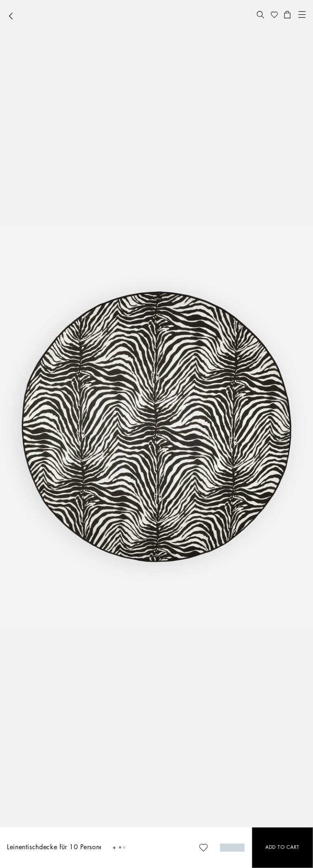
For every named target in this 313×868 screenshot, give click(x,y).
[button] (260, 15)
